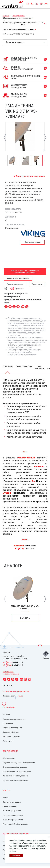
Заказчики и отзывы (11, 737)
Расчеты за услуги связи (13, 820)
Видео (5, 846)
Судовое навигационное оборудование (19, 763)
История (6, 715)
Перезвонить (37, 284)
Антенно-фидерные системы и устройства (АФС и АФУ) (24, 24)
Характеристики (24, 366)
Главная (6, 16)
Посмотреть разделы (15, 42)
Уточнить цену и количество (18, 278)
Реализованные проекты (13, 815)
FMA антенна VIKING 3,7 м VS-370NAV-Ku (25, 607)
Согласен (16, 855)
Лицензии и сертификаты (13, 728)
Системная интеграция (12, 802)
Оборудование (19, 16)
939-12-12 (13, 665)
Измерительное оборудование (15, 776)
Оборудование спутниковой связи (18, 18)
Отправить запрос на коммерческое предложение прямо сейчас (25, 271)
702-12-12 (13, 662)
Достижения (8, 723)
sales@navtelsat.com (11, 674)
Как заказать (40, 367)
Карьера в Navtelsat (11, 732)
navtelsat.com (8, 672)
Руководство (8, 741)
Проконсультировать (15, 284)
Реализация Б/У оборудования (15, 824)
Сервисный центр (10, 806)
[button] (45, 599)
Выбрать (25, 618)
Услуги (6, 790)
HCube (20, 696)
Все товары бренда (33, 242)
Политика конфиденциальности (16, 691)
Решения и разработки (12, 811)
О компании (9, 707)
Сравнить (17, 288)
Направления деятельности (14, 719)
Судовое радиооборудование (15, 767)
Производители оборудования (15, 780)
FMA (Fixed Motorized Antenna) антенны (19, 29)
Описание (8, 366)
